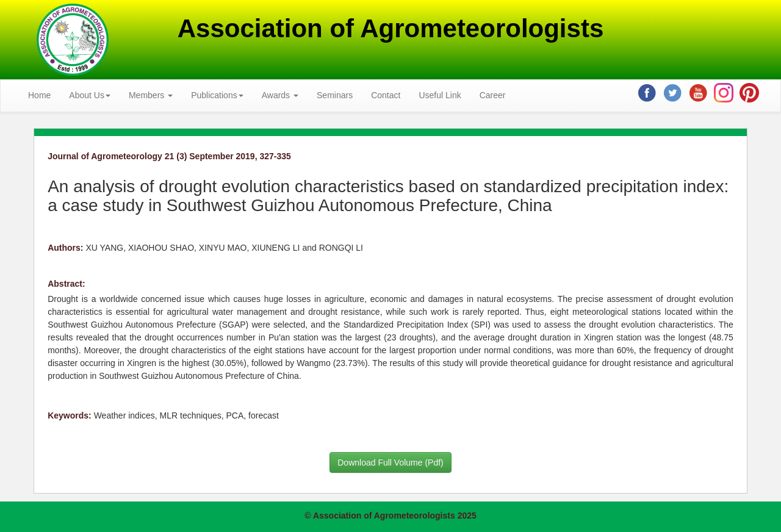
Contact (386, 95)
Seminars (335, 95)
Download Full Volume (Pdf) (390, 462)
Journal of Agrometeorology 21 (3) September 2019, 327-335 (169, 156)
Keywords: (70, 415)
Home (39, 95)
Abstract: (66, 284)
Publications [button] (217, 95)
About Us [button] (90, 95)
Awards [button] (280, 95)
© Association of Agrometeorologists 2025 (390, 516)
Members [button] (151, 95)
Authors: (65, 248)
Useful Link (440, 95)
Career (493, 95)
